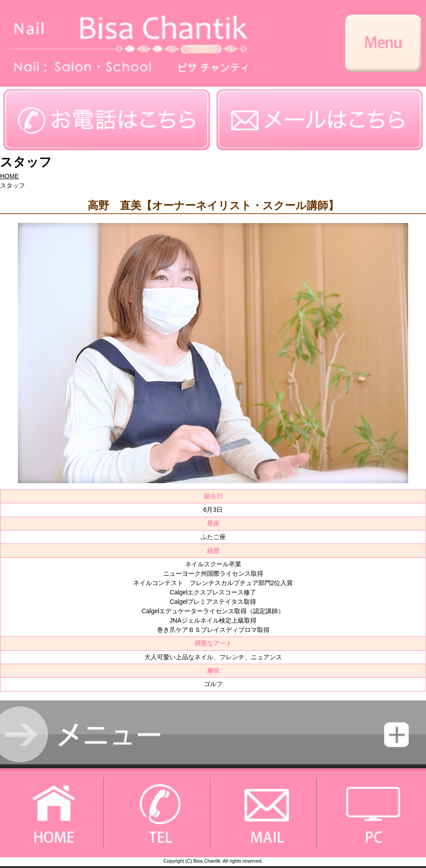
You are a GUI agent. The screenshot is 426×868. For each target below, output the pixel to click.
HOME (9, 176)
